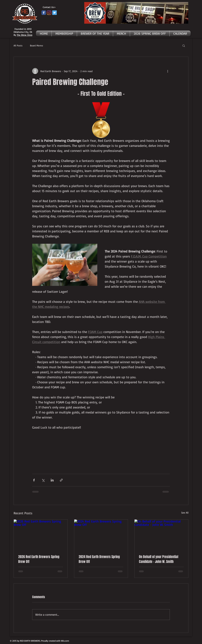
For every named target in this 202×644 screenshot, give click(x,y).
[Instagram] (49, 13)
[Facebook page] (44, 13)
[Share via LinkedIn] (52, 480)
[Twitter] (54, 13)
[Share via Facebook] (34, 480)
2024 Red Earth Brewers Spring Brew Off (99, 559)
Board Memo (36, 45)
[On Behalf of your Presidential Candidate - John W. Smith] (161, 535)
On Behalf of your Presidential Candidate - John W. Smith (159, 559)
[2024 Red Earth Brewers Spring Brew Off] (101, 535)
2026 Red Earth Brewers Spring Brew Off (39, 559)
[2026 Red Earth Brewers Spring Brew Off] (41, 535)
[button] (184, 45)
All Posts (18, 45)
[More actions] (168, 71)
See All (185, 513)
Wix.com (65, 641)
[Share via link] (61, 480)
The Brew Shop (25, 35)
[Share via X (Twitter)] (43, 480)
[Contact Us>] (49, 7)
